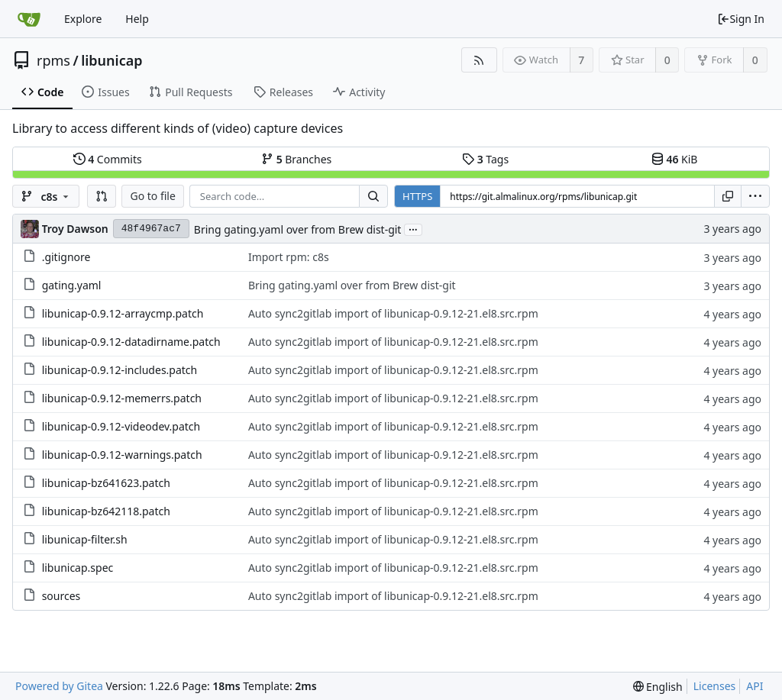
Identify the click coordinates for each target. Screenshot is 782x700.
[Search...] (373, 196)
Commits (108, 159)
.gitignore (66, 257)
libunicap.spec (78, 568)
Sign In (741, 19)
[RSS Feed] (479, 60)
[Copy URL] (728, 196)
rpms (53, 60)
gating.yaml (72, 285)
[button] (102, 196)
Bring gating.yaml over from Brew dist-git (298, 229)
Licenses (715, 686)
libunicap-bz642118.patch (106, 511)
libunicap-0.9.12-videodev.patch (121, 426)
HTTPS (417, 196)
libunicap (111, 60)
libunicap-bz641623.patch (106, 483)
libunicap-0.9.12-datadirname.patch (131, 342)
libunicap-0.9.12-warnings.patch (122, 455)
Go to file (152, 196)
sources (61, 596)
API (755, 686)
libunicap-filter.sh (85, 539)
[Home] (29, 19)
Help (137, 19)
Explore (83, 19)
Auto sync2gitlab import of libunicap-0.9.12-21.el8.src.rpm (393, 313)
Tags (485, 159)
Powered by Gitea (59, 686)
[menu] (755, 196)
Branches (296, 159)
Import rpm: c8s (289, 257)
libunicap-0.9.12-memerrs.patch (122, 398)
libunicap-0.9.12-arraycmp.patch (123, 313)
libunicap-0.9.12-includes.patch (120, 370)
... (413, 229)
